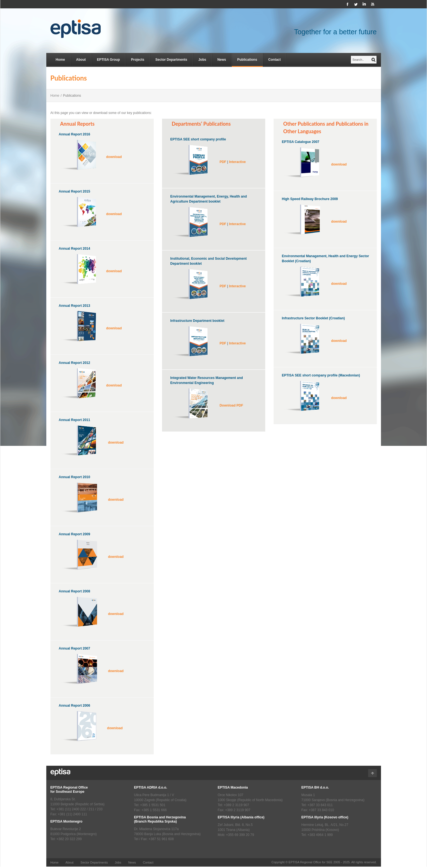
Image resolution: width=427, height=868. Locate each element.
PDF (223, 162)
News (222, 60)
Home (60, 60)
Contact (275, 60)
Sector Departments (171, 60)
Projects (138, 60)
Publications (247, 60)
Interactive (237, 162)
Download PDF (231, 405)
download (114, 157)
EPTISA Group (108, 60)
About (81, 60)
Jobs (202, 60)
